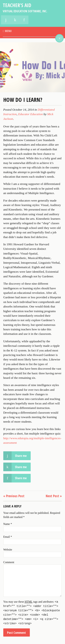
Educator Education (31, 264)
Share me (15, 606)
